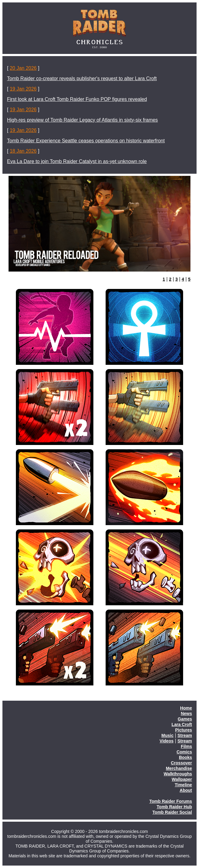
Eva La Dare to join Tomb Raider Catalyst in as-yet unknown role (77, 161)
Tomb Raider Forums (171, 801)
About (186, 790)
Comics (184, 752)
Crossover (181, 763)
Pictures (184, 730)
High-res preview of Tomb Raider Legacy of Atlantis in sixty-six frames (82, 120)
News (186, 713)
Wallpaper (182, 779)
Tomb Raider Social (172, 812)
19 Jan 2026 (23, 89)
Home (186, 708)
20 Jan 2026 (23, 68)
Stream (185, 735)
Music (168, 735)
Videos (167, 741)
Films (186, 746)
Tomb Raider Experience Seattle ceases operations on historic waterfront (86, 141)
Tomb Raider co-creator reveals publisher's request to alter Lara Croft (82, 78)
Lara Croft (182, 724)
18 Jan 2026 (23, 151)
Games (185, 719)
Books (185, 757)
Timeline (183, 785)
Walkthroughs (178, 774)
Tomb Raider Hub (174, 807)
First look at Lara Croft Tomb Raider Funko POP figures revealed (77, 99)
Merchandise (179, 768)
